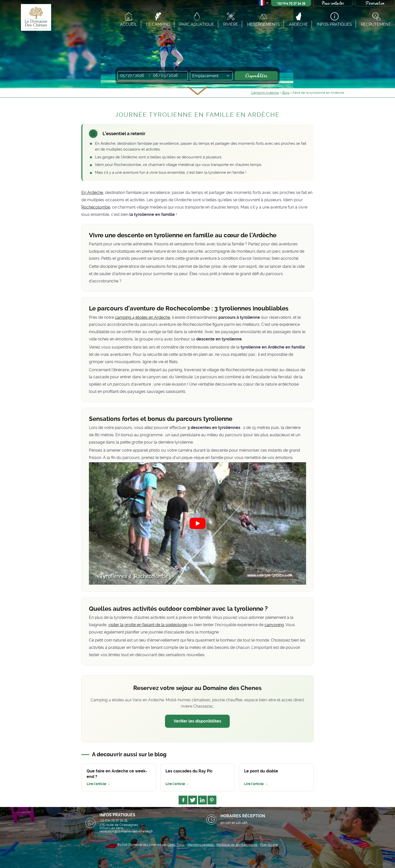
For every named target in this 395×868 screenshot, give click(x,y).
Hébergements (264, 24)
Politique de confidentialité (237, 845)
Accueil (128, 24)
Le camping (158, 24)
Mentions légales (201, 845)
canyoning (274, 625)
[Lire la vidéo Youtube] (197, 523)
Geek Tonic (176, 845)
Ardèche (298, 24)
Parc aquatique (197, 24)
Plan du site (269, 845)
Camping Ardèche (265, 93)
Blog (286, 93)
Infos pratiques (334, 24)
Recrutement (376, 24)
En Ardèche (92, 193)
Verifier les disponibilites (197, 721)
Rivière (231, 24)
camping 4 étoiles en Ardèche (142, 317)
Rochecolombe (96, 207)
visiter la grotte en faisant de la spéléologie (148, 625)
